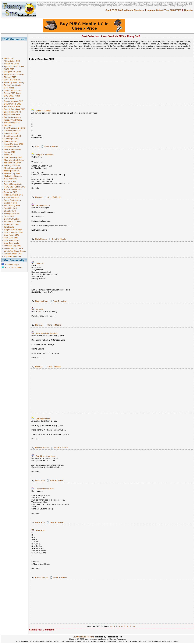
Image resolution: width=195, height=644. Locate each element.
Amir (37, 147)
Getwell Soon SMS (12, 131)
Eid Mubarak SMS (12, 107)
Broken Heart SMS (12, 85)
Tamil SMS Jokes (12, 224)
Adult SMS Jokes (12, 64)
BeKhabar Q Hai (43, 419)
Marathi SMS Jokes (13, 163)
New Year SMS (11, 179)
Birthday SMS (10, 77)
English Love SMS (12, 115)
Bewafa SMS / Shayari (14, 74)
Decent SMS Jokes (12, 93)
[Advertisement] (15, 48)
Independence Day (12, 149)
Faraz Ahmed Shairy (13, 120)
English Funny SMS (13, 112)
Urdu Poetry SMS (12, 240)
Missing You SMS (12, 171)
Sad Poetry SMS (11, 197)
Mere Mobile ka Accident (47, 333)
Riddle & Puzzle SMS (13, 195)
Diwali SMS (9, 98)
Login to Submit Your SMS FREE (164, 10)
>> (134, 626)
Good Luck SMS (11, 133)
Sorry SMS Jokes (12, 219)
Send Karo (41, 530)
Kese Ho (40, 263)
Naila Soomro (41, 239)
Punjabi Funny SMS (13, 184)
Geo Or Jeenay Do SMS (15, 128)
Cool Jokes (9, 88)
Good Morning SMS (13, 136)
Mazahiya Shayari (12, 165)
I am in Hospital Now (45, 489)
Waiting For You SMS (13, 248)
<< (111, 626)
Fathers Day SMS (12, 123)
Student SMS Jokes (13, 222)
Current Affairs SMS (13, 90)
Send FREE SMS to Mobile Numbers (125, 10)
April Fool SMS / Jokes (14, 66)
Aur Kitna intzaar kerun (46, 456)
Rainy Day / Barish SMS (15, 187)
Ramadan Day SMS (13, 189)
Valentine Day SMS (13, 246)
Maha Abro (40, 481)
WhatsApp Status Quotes (15, 251)
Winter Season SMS (13, 254)
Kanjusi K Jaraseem (45, 155)
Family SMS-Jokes (12, 117)
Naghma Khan (41, 301)
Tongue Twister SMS (13, 230)
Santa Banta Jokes (12, 200)
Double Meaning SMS (14, 101)
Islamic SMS (10, 152)
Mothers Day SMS (12, 173)
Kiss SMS (8, 155)
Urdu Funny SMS (12, 235)
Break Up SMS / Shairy (14, 82)
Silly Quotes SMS (12, 214)
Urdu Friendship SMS (13, 232)
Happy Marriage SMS (13, 144)
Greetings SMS (11, 141)
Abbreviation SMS (12, 61)
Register (189, 10)
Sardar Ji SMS (10, 203)
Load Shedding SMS (13, 157)
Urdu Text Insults (11, 243)
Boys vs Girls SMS (12, 80)
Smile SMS (9, 216)
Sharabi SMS (10, 211)
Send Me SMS (10, 208)
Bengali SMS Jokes (13, 72)
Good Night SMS (11, 139)
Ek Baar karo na (43, 205)
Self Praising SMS (12, 206)
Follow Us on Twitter (14, 268)
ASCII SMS (9, 69)
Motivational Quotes (13, 176)
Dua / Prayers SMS (13, 104)
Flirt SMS (8, 125)
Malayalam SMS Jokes (14, 160)
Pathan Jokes (10, 181)
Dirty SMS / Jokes (12, 96)
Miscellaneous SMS (13, 168)
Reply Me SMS (11, 192)
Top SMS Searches (13, 256)
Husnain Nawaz (42, 448)
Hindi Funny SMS (12, 147)
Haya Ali (39, 197)
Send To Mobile (51, 147)
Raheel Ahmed (42, 577)
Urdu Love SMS (11, 238)
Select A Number (43, 111)
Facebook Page (12, 265)
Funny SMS (9, 58)
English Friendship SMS (15, 109)
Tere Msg (40, 309)
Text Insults (9, 227)
